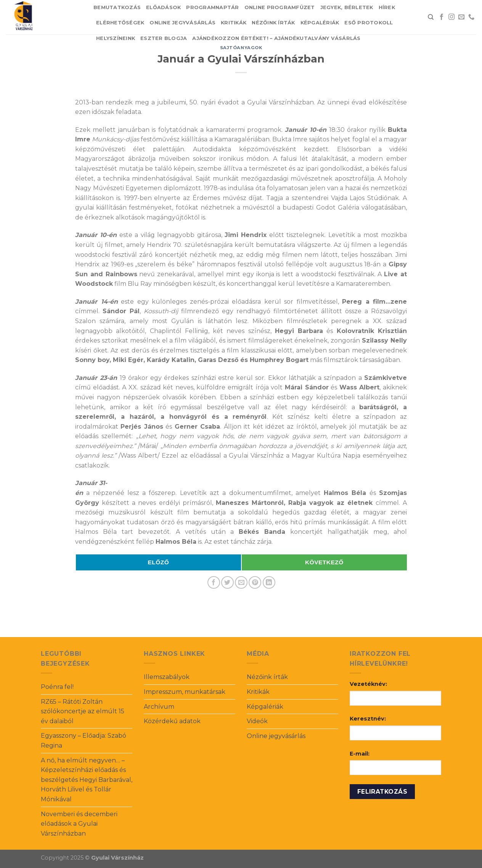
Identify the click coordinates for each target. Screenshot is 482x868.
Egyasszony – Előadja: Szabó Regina (84, 741)
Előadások (163, 7)
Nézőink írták (273, 23)
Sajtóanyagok (241, 48)
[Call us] (471, 17)
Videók (257, 721)
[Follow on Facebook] (442, 17)
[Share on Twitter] (227, 582)
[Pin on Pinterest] (255, 582)
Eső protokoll (369, 23)
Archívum (159, 707)
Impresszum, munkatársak (185, 692)
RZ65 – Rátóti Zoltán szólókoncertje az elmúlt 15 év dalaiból (83, 711)
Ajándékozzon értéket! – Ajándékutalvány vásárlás (276, 38)
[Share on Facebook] (214, 582)
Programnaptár (212, 7)
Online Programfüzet (280, 7)
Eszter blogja (164, 38)
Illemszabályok (167, 677)
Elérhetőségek (120, 23)
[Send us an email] (461, 17)
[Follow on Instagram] (451, 17)
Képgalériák (320, 23)
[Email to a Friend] (241, 582)
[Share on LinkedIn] (269, 582)
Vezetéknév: (368, 684)
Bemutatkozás (117, 7)
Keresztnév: (368, 719)
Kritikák (234, 23)
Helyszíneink (116, 38)
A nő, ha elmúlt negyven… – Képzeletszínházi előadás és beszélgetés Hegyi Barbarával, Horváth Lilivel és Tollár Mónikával (87, 780)
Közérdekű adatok (172, 721)
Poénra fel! (57, 687)
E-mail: (360, 754)
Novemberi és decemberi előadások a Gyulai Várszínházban (79, 824)
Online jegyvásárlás (182, 23)
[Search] (431, 17)
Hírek (387, 7)
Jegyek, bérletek (347, 7)
